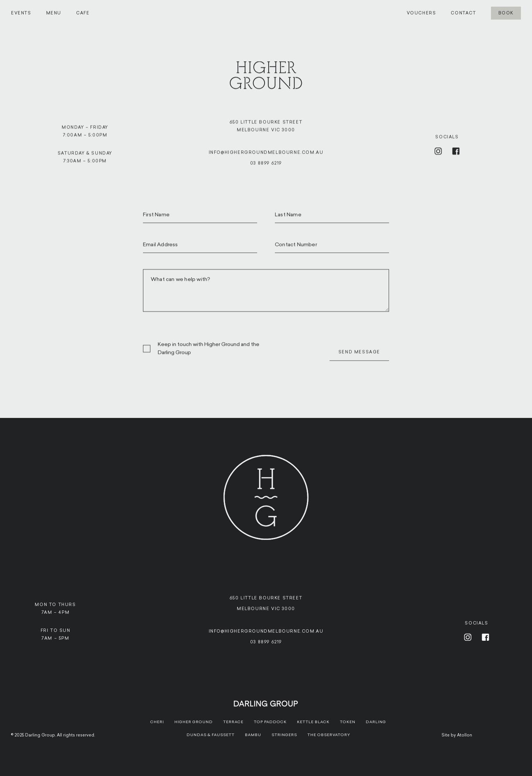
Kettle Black (313, 722)
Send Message (359, 355)
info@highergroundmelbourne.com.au (266, 156)
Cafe (83, 13)
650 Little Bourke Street (266, 598)
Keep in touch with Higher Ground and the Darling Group (209, 352)
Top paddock (270, 722)
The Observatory (329, 735)
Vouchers (422, 13)
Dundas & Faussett (211, 735)
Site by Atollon (457, 735)
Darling (376, 722)
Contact (463, 13)
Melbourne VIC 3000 (266, 609)
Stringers (284, 735)
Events (21, 13)
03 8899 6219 (266, 166)
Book (506, 13)
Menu (54, 13)
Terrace (233, 722)
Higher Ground (194, 722)
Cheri (157, 722)
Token (348, 722)
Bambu (253, 735)
